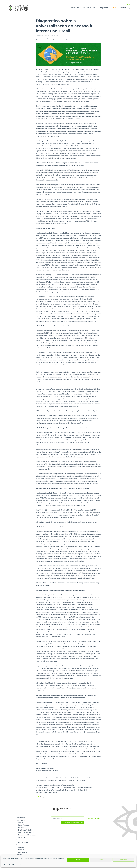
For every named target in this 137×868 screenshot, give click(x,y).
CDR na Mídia (23, 852)
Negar (101, 860)
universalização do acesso (75, 39)
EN (127, 5)
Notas (115, 8)
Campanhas (105, 8)
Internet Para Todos (60, 39)
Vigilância (21, 837)
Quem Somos (76, 8)
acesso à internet (48, 39)
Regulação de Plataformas (27, 835)
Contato (123, 8)
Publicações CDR (24, 842)
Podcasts (21, 850)
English (90, 818)
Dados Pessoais (23, 825)
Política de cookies (7, 865)
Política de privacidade (17, 865)
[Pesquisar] (130, 8)
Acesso (53, 36)
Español (97, 818)
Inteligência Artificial (25, 830)
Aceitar (78, 860)
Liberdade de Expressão (26, 832)
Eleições (21, 828)
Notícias (21, 847)
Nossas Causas (90, 8)
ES (129, 5)
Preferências (123, 860)
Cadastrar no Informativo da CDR (73, 823)
